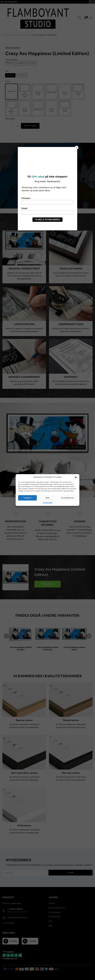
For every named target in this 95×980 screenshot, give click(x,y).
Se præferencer (67, 498)
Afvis (48, 498)
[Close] (77, 148)
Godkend (27, 498)
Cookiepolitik (48, 503)
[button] (76, 477)
